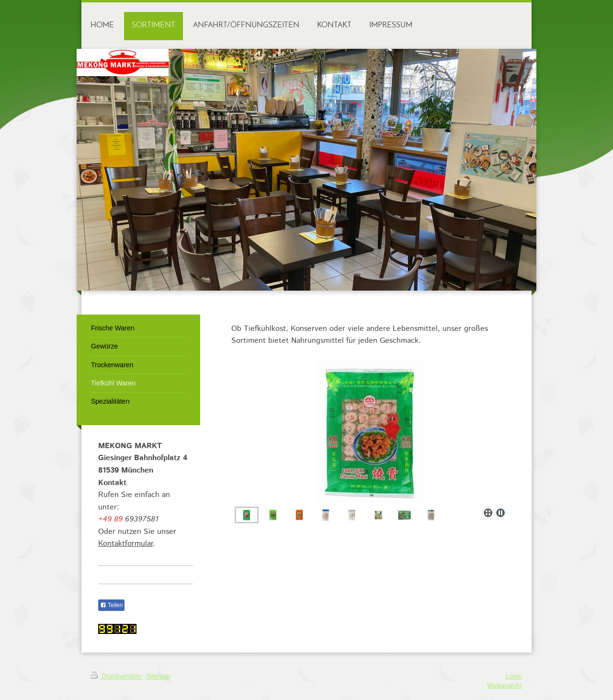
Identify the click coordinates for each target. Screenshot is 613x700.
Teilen (111, 605)
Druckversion (117, 676)
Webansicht (505, 686)
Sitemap (158, 676)
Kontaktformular (125, 544)
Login (514, 676)
